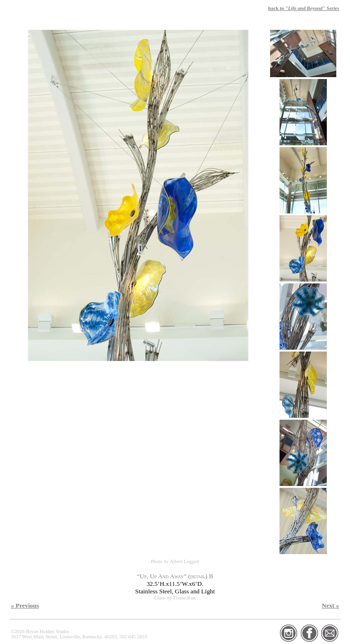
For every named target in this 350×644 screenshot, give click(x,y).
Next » (330, 605)
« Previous (25, 605)
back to (304, 8)
